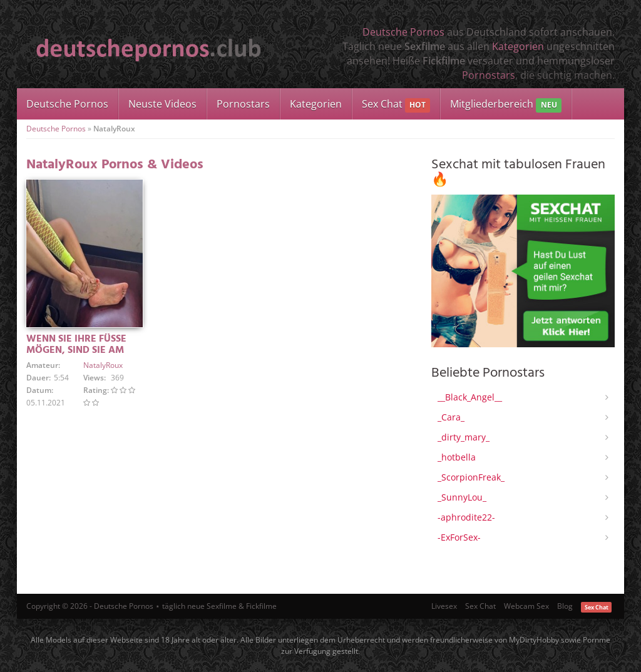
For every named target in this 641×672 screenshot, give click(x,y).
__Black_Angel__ (470, 397)
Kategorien (518, 46)
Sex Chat (396, 105)
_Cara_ (451, 417)
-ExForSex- (459, 537)
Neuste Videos (162, 104)
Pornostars (489, 75)
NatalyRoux (103, 365)
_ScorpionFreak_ (471, 477)
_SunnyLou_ (462, 497)
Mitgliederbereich (505, 105)
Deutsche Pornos (403, 32)
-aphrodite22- (466, 517)
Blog (565, 606)
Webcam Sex (526, 606)
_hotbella (457, 457)
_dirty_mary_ (464, 437)
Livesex (444, 606)
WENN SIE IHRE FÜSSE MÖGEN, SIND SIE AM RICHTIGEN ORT (76, 350)
